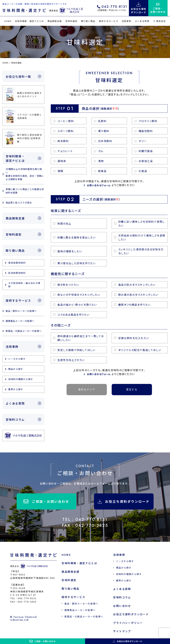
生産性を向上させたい (69, 360)
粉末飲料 (61, 141)
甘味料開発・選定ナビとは (29, 21)
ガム (99, 151)
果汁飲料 (102, 131)
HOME (8, 21)
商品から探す (16, 369)
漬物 (99, 161)
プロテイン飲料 (146, 121)
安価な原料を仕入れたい (132, 338)
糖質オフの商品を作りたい (132, 305)
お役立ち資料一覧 (18, 76)
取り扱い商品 (88, 21)
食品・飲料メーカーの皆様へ (21, 311)
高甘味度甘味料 (17, 263)
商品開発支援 (55, 21)
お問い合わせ (122, 606)
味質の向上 (62, 223)
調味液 (60, 161)
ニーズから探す (17, 359)
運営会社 (160, 21)
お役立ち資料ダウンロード (124, 501)
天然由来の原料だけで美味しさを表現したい (140, 237)
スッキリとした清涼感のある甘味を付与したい (139, 251)
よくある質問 (142, 21)
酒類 (58, 171)
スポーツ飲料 (64, 131)
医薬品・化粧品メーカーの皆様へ (24, 331)
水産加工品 (144, 161)
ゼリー (141, 141)
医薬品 (100, 171)
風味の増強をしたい (68, 251)
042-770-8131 (112, 7)
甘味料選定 (71, 21)
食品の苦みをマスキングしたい (135, 285)
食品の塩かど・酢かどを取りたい (75, 305)
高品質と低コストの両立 (19, 203)
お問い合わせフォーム (99, 185)
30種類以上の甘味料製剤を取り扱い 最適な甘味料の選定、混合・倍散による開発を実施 (25, 174)
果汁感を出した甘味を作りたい (74, 263)
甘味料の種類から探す (21, 379)
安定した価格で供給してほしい (74, 350)
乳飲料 (100, 121)
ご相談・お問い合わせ (46, 501)
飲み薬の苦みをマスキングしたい (136, 295)
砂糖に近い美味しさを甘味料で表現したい (139, 223)
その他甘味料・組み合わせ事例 (24, 285)
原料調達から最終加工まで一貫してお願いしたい (78, 338)
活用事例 (126, 21)
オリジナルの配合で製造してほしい (138, 350)
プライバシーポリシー (128, 623)
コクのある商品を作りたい (71, 315)
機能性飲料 (144, 131)
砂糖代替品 (144, 151)
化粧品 (141, 171)
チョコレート (63, 151)
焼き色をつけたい (66, 285)
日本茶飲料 (103, 141)
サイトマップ (122, 631)
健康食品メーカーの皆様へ (20, 321)
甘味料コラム (15, 419)
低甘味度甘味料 (17, 273)
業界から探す (16, 389)
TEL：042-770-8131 (85, 519)
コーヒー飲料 (64, 121)
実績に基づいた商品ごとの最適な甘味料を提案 (25, 191)
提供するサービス (109, 21)
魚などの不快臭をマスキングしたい (77, 295)
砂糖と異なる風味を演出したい (74, 237)
